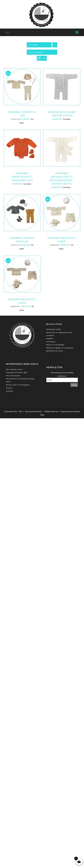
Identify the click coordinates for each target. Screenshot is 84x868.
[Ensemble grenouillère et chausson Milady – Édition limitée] (62, 132)
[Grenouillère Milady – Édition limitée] (62, 70)
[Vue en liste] (44, 58)
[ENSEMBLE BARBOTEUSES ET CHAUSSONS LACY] (22, 132)
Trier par (33, 45)
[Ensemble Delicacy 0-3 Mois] (62, 196)
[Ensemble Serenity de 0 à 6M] (22, 196)
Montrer (35, 52)
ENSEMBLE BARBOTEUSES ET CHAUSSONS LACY (22, 177)
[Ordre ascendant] (55, 45)
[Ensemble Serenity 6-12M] (22, 70)
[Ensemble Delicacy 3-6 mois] (22, 258)
